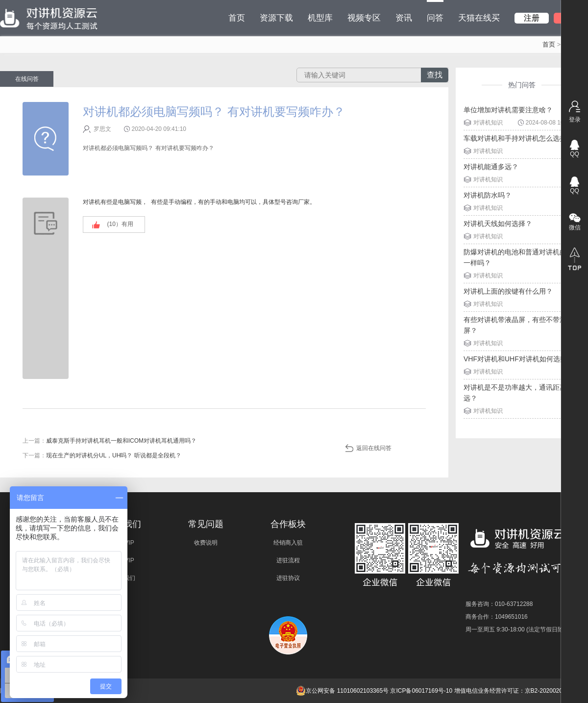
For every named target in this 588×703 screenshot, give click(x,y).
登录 (575, 120)
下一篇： (102, 455)
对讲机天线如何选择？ (498, 224)
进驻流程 (288, 560)
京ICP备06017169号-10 (421, 691)
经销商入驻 (288, 543)
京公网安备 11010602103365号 (342, 691)
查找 (435, 75)
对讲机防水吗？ (488, 195)
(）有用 (120, 224)
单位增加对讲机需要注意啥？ (508, 110)
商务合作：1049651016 (497, 617)
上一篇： (110, 441)
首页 (237, 18)
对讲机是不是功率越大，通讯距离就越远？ (522, 393)
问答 (435, 11)
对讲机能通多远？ (491, 167)
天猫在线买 (479, 18)
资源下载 (276, 18)
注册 (532, 18)
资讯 (404, 18)
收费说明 (206, 543)
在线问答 (27, 79)
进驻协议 (288, 578)
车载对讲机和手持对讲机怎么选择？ (518, 138)
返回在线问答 (374, 448)
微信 (575, 227)
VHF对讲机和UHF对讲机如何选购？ (519, 359)
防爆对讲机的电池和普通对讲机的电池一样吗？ (522, 257)
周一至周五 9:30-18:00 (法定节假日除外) (518, 629)
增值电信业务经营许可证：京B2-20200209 (510, 691)
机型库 (320, 18)
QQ (575, 154)
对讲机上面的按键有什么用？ (508, 291)
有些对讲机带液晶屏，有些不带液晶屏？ (518, 325)
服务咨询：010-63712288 (499, 604)
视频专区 (364, 18)
